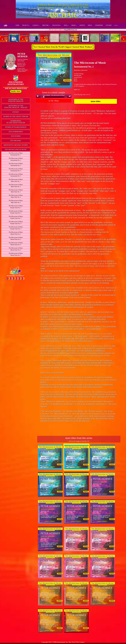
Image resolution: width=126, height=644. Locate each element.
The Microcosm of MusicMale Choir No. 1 (16, 180)
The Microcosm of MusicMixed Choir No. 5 (16, 254)
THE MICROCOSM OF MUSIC (16, 150)
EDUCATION (57, 25)
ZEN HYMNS (16, 136)
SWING (74, 25)
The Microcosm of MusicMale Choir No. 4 (16, 196)
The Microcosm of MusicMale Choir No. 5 (16, 201)
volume (70, 96)
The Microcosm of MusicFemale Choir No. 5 (16, 228)
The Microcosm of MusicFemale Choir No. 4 (16, 223)
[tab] (16, 100)
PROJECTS (26, 25)
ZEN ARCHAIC (16, 141)
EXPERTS (82, 25)
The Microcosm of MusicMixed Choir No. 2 (16, 238)
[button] (6, 25)
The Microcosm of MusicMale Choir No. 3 (16, 191)
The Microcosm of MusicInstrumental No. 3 (16, 164)
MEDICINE (46, 25)
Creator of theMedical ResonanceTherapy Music (23, 70)
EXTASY (16, 112)
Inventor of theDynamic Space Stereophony (22, 65)
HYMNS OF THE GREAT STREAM (16, 117)
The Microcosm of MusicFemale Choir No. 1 (16, 207)
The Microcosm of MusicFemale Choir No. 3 (16, 217)
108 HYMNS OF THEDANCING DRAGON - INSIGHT (16, 107)
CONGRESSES (99, 25)
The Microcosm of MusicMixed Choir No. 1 (16, 233)
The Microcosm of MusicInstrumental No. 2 (16, 159)
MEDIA (90, 25)
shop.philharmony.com (71, 30)
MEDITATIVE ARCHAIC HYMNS (16, 145)
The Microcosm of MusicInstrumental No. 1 (16, 154)
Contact (82, 642)
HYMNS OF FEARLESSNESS (16, 127)
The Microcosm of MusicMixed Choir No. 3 (16, 244)
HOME (17, 25)
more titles (96, 101)
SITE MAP (109, 25)
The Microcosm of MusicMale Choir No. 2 (16, 186)
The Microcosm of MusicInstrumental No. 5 (16, 175)
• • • (116, 25)
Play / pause (38, 96)
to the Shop (54, 101)
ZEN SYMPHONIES (16, 132)
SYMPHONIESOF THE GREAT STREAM (16, 122)
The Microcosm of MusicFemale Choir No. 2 (16, 212)
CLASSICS (36, 25)
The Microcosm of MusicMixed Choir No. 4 (16, 249)
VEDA (66, 25)
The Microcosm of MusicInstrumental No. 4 (16, 170)
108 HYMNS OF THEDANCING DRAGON (16, 100)
